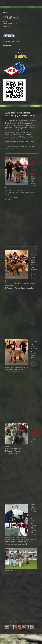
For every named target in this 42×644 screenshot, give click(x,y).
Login (39, 637)
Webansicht (36, 639)
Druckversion (8, 637)
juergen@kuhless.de (10, 23)
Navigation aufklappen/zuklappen (21, 3)
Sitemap (19, 637)
